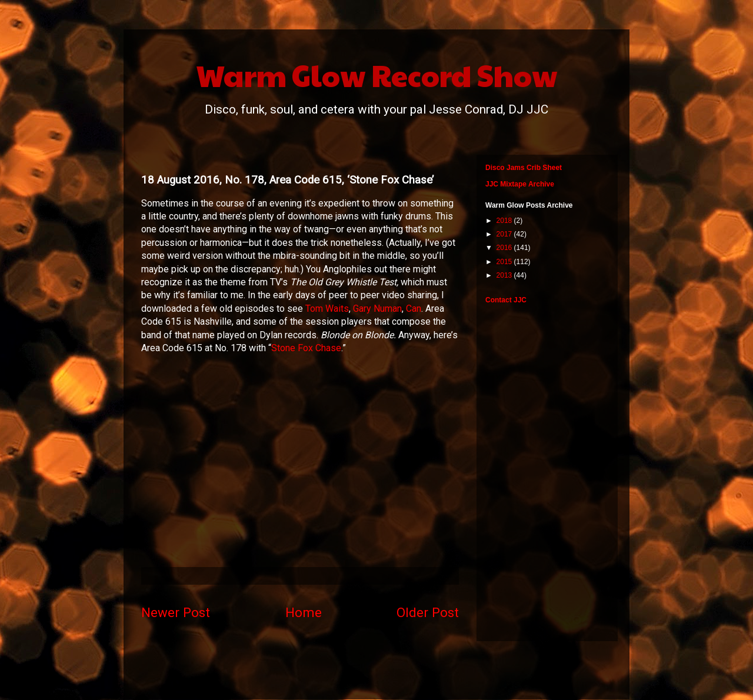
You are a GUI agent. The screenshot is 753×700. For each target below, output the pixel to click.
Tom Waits (327, 309)
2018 (505, 221)
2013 (505, 275)
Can (414, 309)
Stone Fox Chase (306, 348)
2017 (505, 234)
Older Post (428, 612)
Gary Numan (377, 309)
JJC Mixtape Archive (520, 184)
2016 (505, 248)
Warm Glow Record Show (377, 75)
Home (304, 612)
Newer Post (176, 612)
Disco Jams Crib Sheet (524, 168)
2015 (505, 262)
